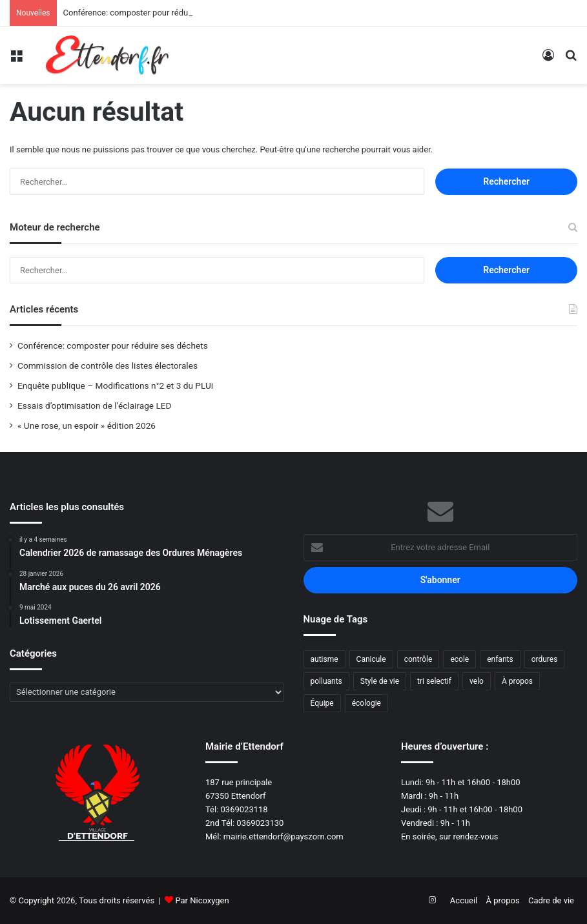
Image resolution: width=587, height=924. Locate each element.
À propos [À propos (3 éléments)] (517, 681)
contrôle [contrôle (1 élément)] (418, 659)
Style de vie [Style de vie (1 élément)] (380, 681)
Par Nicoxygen (202, 900)
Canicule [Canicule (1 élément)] (371, 659)
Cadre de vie (551, 900)
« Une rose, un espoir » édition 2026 (87, 426)
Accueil (464, 900)
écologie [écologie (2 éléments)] (366, 703)
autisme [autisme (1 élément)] (324, 659)
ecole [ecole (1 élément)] (459, 659)
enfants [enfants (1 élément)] (500, 659)
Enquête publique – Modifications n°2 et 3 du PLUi (115, 385)
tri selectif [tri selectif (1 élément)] (434, 681)
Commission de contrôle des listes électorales (108, 365)
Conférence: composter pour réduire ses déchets (154, 13)
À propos (503, 900)
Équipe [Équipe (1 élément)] (322, 703)
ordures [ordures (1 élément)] (545, 659)
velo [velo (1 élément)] (477, 681)
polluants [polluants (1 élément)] (326, 681)
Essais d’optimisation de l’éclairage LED (95, 406)
